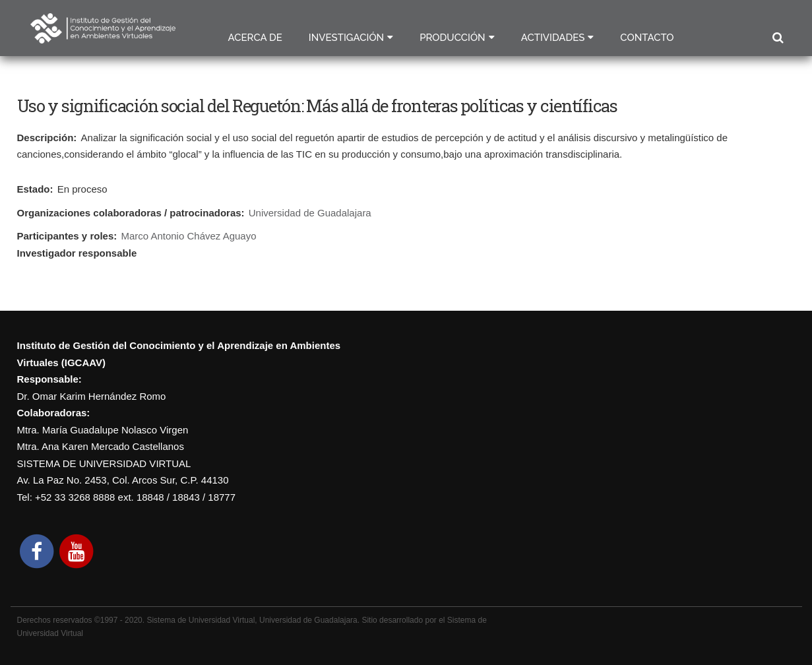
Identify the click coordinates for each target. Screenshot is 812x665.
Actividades (553, 38)
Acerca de (255, 38)
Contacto (647, 38)
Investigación (346, 38)
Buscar (777, 38)
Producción (453, 38)
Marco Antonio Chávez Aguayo (188, 236)
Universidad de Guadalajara (310, 213)
